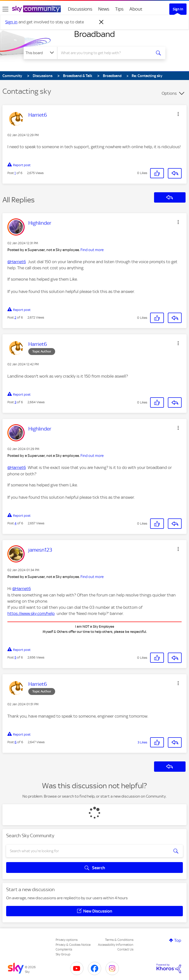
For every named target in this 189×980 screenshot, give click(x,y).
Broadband (94, 34)
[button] (178, 114)
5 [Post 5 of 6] (15, 657)
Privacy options (67, 940)
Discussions (80, 9)
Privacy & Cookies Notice (73, 945)
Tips (119, 9)
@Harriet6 (17, 262)
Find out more (92, 250)
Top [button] (178, 940)
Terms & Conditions (119, 940)
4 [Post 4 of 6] (16, 523)
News (104, 9)
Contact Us (125, 949)
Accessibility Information (116, 945)
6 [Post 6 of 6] (16, 742)
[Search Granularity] (40, 53)
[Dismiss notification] (101, 22)
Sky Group (63, 954)
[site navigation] (5, 9)
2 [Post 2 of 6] (15, 317)
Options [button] (169, 93)
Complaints (64, 949)
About (136, 9)
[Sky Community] (36, 9)
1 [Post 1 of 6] (15, 173)
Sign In (178, 9)
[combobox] (106, 53)
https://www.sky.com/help (31, 613)
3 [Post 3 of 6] (15, 402)
